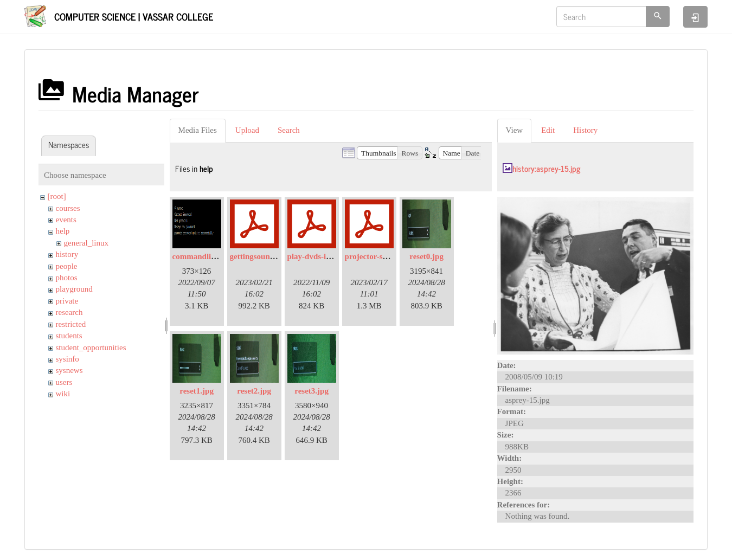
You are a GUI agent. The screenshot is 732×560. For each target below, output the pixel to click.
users (64, 382)
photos (67, 278)
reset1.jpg (197, 391)
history (67, 254)
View (515, 130)
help (63, 231)
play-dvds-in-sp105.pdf (327, 256)
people (67, 266)
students (69, 336)
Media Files (198, 130)
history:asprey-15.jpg (546, 168)
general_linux (86, 243)
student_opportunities (91, 347)
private (67, 301)
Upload (247, 130)
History (585, 130)
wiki (63, 394)
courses (68, 208)
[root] (57, 196)
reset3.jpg (312, 391)
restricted (71, 324)
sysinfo (68, 359)
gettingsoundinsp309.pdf (272, 256)
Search (289, 130)
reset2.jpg (254, 391)
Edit (548, 130)
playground (74, 289)
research (69, 312)
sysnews (69, 370)
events (66, 220)
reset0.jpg (426, 256)
